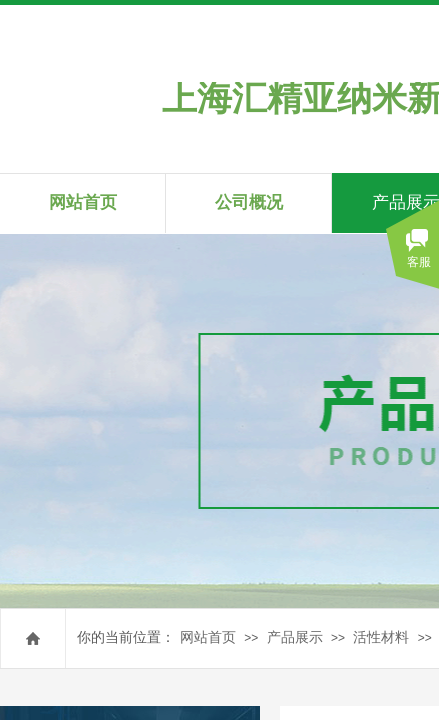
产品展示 (295, 637)
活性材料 (381, 637)
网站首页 (208, 637)
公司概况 (249, 202)
